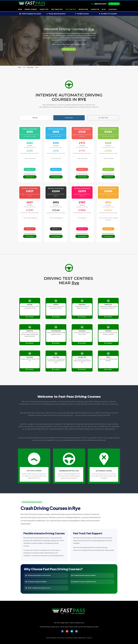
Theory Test (44, 9)
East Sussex (30, 67)
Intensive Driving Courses (77, 623)
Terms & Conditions (51, 638)
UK (24, 67)
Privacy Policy (61, 638)
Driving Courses (31, 9)
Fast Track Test (57, 9)
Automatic (69, 118)
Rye (37, 67)
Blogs (76, 638)
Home (20, 9)
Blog (104, 9)
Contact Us (95, 9)
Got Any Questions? (30, 174)
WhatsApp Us (114, 4)
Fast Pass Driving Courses (61, 623)
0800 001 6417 (99, 4)
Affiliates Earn (82, 638)
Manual (35, 118)
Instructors (83, 9)
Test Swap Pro (71, 9)
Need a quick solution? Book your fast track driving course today (79, 627)
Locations (113, 9)
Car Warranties (69, 638)
